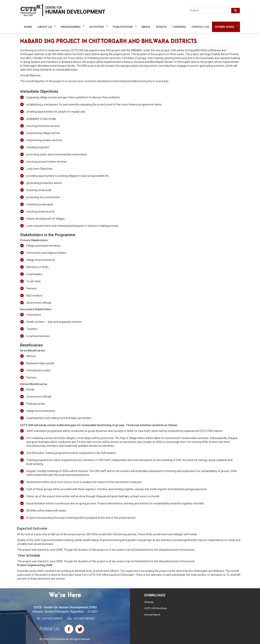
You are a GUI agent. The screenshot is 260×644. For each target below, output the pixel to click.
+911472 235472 (52, 619)
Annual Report (152, 615)
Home (28, 27)
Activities (97, 27)
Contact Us (200, 27)
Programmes (70, 27)
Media (146, 27)
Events (161, 27)
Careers (179, 27)
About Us (45, 27)
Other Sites (225, 27)
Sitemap (149, 602)
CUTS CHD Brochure (155, 608)
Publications (123, 27)
